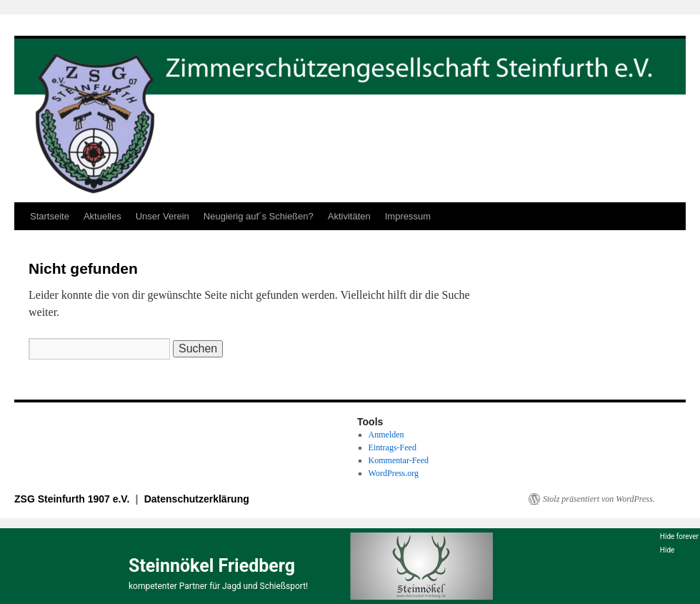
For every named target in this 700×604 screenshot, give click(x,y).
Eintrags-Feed (392, 447)
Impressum (408, 216)
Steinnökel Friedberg (212, 566)
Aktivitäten (349, 216)
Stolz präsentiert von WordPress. (599, 499)
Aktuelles (102, 216)
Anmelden (386, 435)
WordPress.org (394, 473)
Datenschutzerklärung (197, 499)
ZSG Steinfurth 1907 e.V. (73, 499)
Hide (667, 550)
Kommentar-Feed (399, 460)
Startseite (50, 216)
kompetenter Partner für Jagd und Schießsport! (218, 586)
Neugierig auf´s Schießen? (259, 216)
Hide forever (679, 536)
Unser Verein (162, 216)
